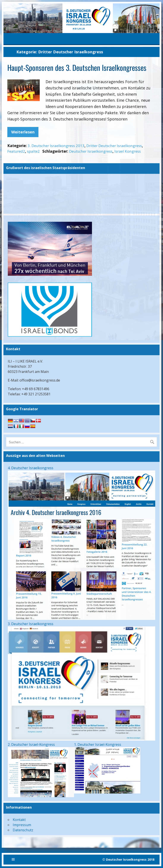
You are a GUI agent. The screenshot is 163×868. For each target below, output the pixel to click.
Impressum (22, 825)
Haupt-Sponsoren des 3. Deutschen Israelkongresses (77, 67)
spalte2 (33, 151)
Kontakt (19, 820)
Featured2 (16, 151)
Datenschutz (23, 830)
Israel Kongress (128, 151)
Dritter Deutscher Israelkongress (114, 146)
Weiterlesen (23, 132)
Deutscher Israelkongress (91, 151)
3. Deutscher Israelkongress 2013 (56, 146)
